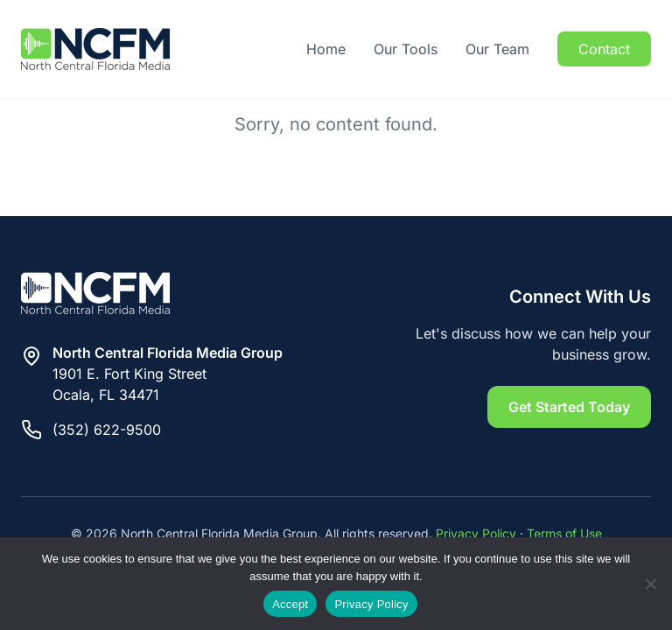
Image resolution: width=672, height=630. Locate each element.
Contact (604, 49)
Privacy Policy (476, 533)
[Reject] (650, 584)
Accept (290, 604)
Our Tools (406, 49)
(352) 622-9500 (107, 430)
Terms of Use (564, 533)
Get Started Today (569, 407)
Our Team (497, 49)
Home (326, 49)
